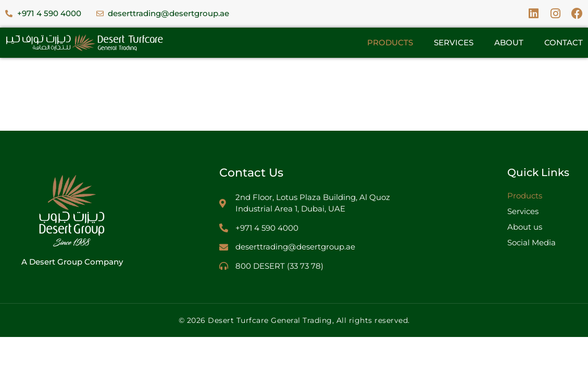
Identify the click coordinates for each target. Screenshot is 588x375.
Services (454, 42)
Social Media (531, 242)
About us (525, 227)
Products (390, 42)
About (509, 42)
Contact (564, 42)
